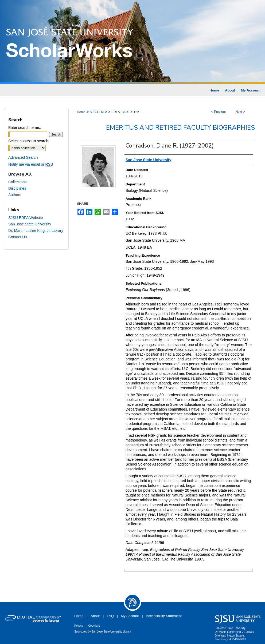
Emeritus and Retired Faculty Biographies (180, 128)
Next (239, 112)
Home (81, 112)
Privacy (79, 626)
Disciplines (17, 188)
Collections (17, 182)
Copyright (94, 626)
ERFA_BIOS (120, 112)
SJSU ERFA (98, 112)
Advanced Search (23, 157)
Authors (15, 195)
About (95, 616)
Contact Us (17, 237)
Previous (220, 112)
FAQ (110, 616)
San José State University (30, 224)
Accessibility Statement (164, 616)
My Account (130, 616)
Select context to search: (29, 141)
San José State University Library (111, 632)
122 (136, 112)
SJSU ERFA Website (26, 218)
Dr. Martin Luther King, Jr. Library (36, 230)
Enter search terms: (25, 128)
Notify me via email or (31, 164)
